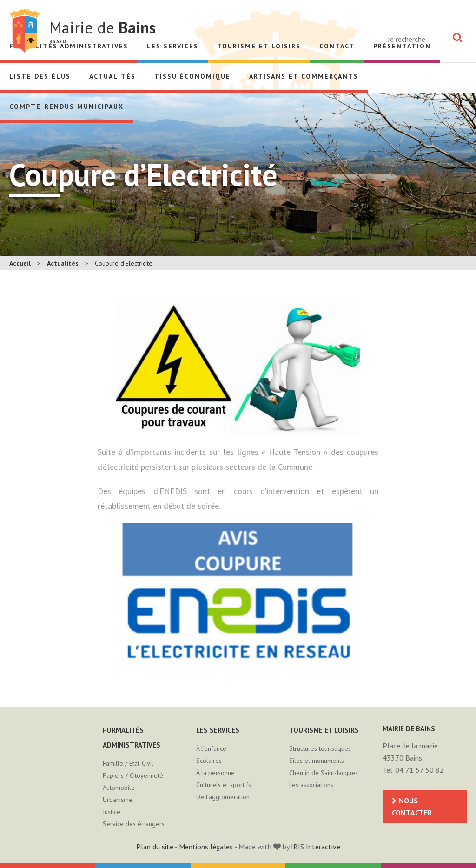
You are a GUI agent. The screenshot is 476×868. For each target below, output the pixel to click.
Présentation (402, 46)
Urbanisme (118, 800)
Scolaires (209, 761)
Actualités (112, 76)
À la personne (215, 773)
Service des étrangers (134, 824)
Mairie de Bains (25, 31)
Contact (337, 46)
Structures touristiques (320, 748)
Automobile (119, 788)
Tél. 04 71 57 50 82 (413, 770)
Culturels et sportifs (224, 785)
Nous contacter (412, 807)
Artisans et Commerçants (304, 76)
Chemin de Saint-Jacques (324, 773)
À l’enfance (211, 748)
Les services (173, 46)
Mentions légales (206, 847)
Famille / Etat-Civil (128, 763)
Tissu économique (192, 76)
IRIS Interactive (316, 847)
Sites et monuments (317, 761)
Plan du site (155, 847)
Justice (112, 812)
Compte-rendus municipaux (66, 107)
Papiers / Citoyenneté (133, 775)
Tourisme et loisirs (259, 46)
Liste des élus (40, 76)
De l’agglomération (223, 797)
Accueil (20, 263)
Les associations (311, 785)
